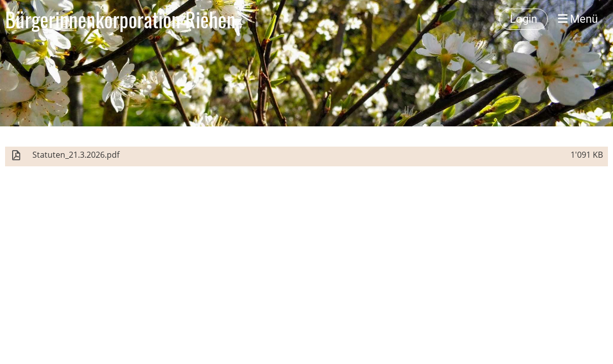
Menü (578, 19)
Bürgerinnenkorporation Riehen (120, 19)
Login (523, 19)
